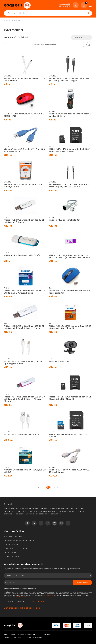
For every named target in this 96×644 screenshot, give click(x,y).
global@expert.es (48, 595)
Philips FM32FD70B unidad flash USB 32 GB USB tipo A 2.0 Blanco (24, 221)
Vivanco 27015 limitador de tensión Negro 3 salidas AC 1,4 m (70, 115)
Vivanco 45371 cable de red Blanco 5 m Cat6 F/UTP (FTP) (23, 186)
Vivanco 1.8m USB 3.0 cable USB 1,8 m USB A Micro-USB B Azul (25, 150)
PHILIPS (52, 147)
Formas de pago (11, 556)
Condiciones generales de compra (20, 540)
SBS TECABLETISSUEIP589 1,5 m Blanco (22, 434)
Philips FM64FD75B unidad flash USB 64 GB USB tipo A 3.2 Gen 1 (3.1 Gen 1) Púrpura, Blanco (24, 399)
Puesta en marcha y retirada (17, 548)
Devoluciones (10, 552)
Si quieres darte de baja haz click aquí (22, 608)
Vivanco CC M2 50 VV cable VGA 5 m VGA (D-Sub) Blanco (69, 471)
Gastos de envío (11, 544)
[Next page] (55, 487)
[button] (89, 45)
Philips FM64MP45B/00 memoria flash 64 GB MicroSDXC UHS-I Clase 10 (70, 398)
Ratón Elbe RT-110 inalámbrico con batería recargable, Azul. (70, 292)
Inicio (6, 20)
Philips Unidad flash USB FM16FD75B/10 (22, 255)
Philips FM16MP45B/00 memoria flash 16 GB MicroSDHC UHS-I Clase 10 (70, 150)
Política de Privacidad (19, 597)
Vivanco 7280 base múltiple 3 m (65, 220)
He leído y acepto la (24, 601)
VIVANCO (8, 76)
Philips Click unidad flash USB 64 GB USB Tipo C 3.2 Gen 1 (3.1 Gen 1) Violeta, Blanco (69, 256)
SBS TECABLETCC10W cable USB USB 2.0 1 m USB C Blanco (24, 80)
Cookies (47, 635)
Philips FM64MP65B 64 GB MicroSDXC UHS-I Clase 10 (70, 436)
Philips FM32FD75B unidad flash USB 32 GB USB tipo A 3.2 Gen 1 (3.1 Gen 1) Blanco (24, 327)
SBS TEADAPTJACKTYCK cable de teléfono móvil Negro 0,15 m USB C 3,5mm (69, 186)
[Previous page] (38, 487)
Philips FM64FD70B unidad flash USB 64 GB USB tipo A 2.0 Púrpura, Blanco (24, 292)
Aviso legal (10, 635)
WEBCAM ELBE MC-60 (59, 361)
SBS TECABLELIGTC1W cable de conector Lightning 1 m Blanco (23, 363)
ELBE (6, 111)
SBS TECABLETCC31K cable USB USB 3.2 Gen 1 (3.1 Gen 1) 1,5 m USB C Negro (70, 80)
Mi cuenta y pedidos (13, 537)
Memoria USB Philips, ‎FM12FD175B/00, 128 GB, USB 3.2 (25, 471)
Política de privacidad (29, 635)
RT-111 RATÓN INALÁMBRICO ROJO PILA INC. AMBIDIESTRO (24, 115)
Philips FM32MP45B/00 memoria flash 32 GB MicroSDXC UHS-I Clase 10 (70, 327)
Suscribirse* (83, 583)
